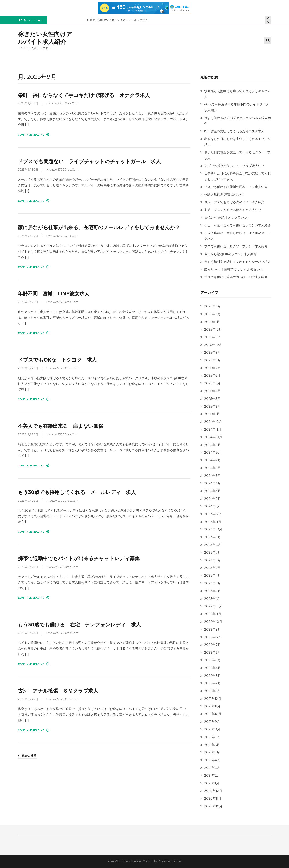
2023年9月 (212, 537)
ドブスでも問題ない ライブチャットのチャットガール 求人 (89, 161)
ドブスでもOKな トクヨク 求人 (57, 360)
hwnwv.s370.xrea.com (62, 103)
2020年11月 (213, 799)
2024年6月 (212, 468)
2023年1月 (212, 599)
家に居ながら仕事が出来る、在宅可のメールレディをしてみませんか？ (99, 227)
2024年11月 (213, 429)
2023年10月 (213, 529)
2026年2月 (212, 314)
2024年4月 (212, 483)
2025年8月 (212, 360)
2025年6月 (212, 376)
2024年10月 (213, 437)
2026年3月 (212, 306)
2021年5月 (212, 752)
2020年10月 (213, 806)
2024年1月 (212, 506)
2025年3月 (212, 399)
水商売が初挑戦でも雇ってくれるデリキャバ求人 (117, 20)
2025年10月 (213, 345)
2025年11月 (213, 337)
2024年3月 (212, 491)
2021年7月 (212, 737)
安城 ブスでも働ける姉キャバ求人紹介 (233, 210)
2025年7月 (212, 368)
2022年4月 (212, 668)
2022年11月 (213, 614)
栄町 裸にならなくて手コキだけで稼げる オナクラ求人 (84, 95)
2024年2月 (212, 499)
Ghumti (148, 861)
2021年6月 (212, 745)
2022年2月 (212, 683)
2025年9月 (212, 353)
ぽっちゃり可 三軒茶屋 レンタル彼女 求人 (234, 269)
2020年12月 (213, 791)
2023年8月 (213, 545)
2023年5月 (212, 568)
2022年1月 (212, 691)
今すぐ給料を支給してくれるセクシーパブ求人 (238, 262)
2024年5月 (212, 476)
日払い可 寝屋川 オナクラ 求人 (226, 218)
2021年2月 (212, 776)
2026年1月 (212, 322)
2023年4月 (212, 576)
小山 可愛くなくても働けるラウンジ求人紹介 (238, 225)
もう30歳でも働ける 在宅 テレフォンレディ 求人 (79, 625)
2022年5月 (212, 660)
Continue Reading (34, 135)
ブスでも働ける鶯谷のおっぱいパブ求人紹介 (236, 277)
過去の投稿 (29, 756)
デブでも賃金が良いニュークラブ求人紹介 (234, 166)
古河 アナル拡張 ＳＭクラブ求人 (58, 691)
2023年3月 (212, 583)
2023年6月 (212, 560)
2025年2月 (212, 406)
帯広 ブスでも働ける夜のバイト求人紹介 (234, 202)
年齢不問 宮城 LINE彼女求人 (54, 294)
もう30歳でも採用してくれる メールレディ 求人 (77, 492)
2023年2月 (212, 591)
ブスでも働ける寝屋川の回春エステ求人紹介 (236, 187)
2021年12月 (213, 699)
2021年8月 (212, 729)
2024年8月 (213, 452)
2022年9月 (212, 629)
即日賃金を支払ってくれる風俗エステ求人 (234, 131)
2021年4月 (212, 760)
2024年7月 (212, 460)
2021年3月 (212, 768)
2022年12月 (213, 606)
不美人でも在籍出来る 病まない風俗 (60, 426)
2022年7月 (212, 645)
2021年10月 (213, 714)
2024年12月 (213, 422)
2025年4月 (212, 391)
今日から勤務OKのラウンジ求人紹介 (231, 254)
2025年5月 (212, 383)
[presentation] (268, 22)
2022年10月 (213, 622)
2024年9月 (212, 445)
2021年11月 (212, 706)
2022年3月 (212, 676)
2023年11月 (213, 522)
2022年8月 (213, 637)
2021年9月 (212, 722)
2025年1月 (212, 414)
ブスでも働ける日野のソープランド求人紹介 (236, 246)
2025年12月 (213, 330)
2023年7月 (212, 553)
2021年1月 (212, 783)
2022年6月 (212, 652)
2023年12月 (213, 514)
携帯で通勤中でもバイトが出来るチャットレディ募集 (79, 558)
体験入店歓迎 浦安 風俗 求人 (224, 195)
